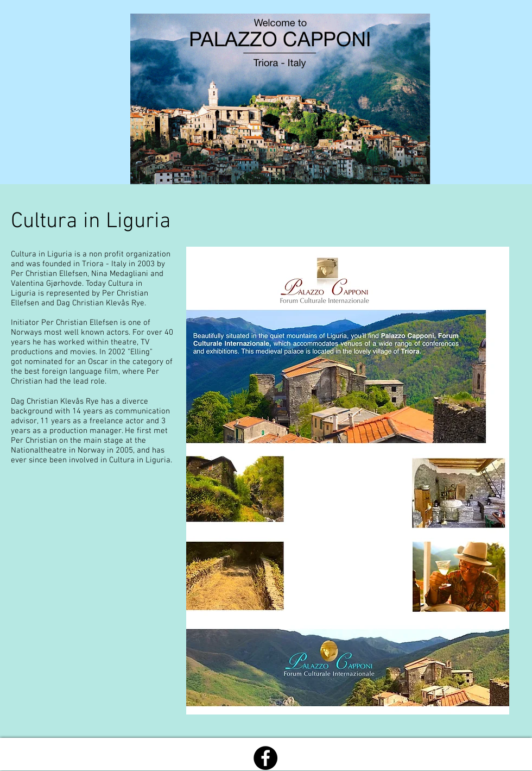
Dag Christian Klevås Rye (55, 402)
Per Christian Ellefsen (80, 323)
